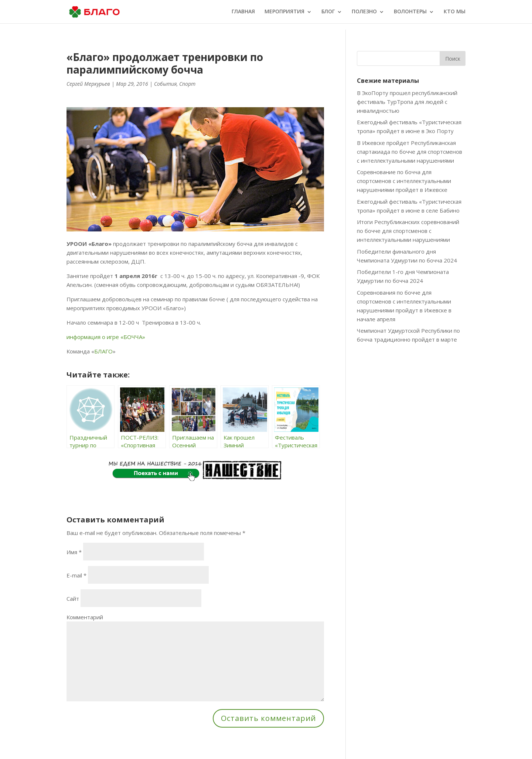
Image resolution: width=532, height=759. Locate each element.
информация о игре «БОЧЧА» (106, 337)
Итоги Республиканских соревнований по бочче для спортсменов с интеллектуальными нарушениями (408, 231)
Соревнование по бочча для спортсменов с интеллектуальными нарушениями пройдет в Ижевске (404, 181)
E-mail (76, 575)
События (165, 84)
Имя (74, 552)
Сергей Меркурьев (88, 84)
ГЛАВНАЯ (243, 12)
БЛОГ (328, 12)
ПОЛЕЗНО (364, 12)
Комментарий (85, 617)
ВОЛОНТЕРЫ (410, 12)
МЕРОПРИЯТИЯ (284, 12)
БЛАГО (103, 351)
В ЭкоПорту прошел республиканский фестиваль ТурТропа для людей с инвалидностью (407, 102)
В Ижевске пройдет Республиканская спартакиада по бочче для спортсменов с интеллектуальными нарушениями (410, 152)
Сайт (73, 599)
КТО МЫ (455, 12)
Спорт (187, 84)
